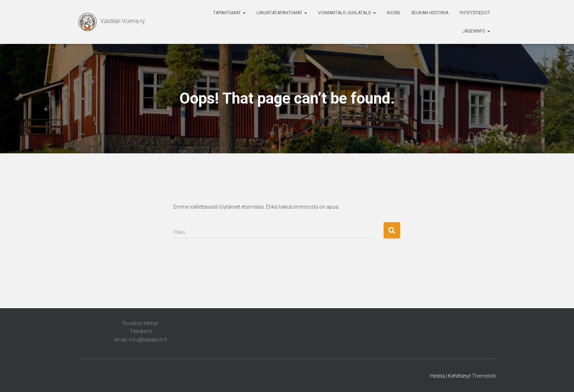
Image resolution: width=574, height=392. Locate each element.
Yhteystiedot (475, 13)
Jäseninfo (476, 31)
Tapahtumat (229, 13)
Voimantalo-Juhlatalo (347, 13)
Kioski (394, 13)
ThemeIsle (484, 376)
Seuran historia (430, 13)
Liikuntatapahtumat (282, 13)
